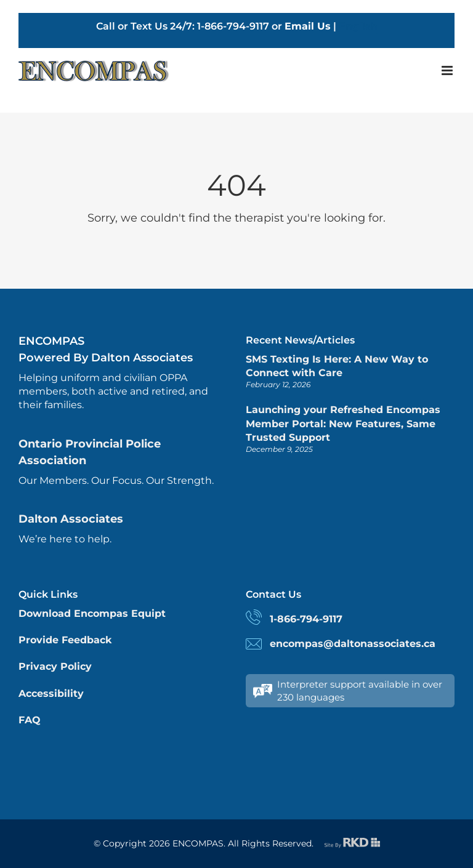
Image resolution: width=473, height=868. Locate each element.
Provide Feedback (65, 640)
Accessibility (51, 693)
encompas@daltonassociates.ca (353, 644)
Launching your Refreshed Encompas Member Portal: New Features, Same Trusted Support (343, 424)
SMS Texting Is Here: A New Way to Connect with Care (337, 366)
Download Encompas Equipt (92, 613)
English (358, 26)
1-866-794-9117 (306, 619)
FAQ (30, 720)
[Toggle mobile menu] (448, 70)
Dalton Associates (71, 519)
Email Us (308, 26)
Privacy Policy (55, 666)
